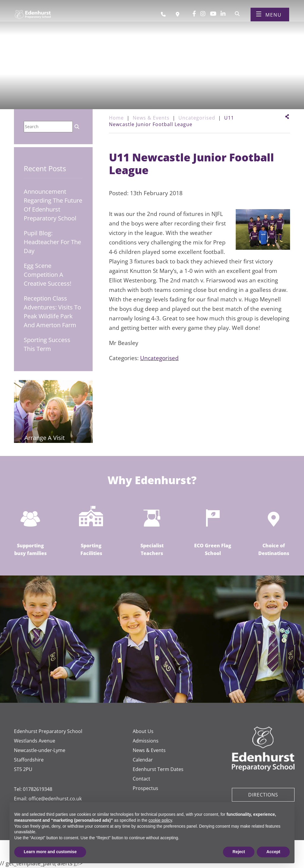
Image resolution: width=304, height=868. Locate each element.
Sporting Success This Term (47, 344)
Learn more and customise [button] (50, 852)
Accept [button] (273, 852)
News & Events (149, 750)
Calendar (143, 760)
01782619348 (38, 789)
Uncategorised (159, 358)
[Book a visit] (179, 16)
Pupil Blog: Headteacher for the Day (52, 242)
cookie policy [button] (160, 820)
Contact (141, 779)
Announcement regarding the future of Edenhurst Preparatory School (53, 205)
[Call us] (165, 16)
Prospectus (145, 788)
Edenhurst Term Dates (158, 769)
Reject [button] (239, 852)
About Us (143, 731)
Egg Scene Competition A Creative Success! (47, 275)
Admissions (146, 741)
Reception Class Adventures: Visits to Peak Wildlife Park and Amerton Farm (52, 312)
